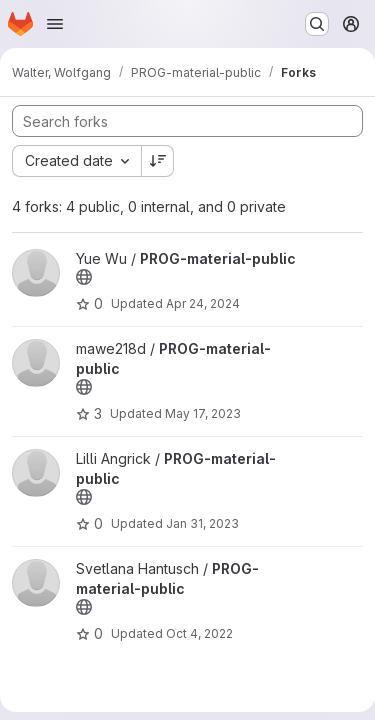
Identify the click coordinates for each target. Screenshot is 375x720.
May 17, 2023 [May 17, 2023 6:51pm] (203, 413)
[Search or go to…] (317, 24)
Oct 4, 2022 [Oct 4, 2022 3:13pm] (199, 633)
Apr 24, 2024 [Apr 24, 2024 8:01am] (203, 303)
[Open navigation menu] (55, 24)
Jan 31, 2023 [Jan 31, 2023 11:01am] (202, 523)
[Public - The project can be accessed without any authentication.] (84, 277)
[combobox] (76, 161)
